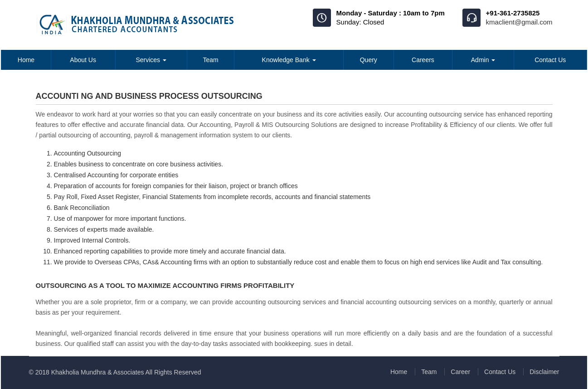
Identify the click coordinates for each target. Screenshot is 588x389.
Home (26, 60)
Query (369, 60)
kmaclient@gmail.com (519, 22)
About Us (83, 60)
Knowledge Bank (289, 60)
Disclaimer (544, 372)
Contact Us (550, 60)
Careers (423, 60)
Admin (483, 60)
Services (151, 60)
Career (460, 372)
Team (210, 60)
